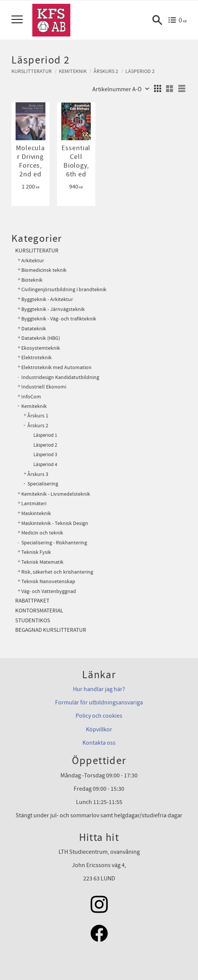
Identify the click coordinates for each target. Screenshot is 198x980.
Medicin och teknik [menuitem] (42, 533)
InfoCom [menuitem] (31, 397)
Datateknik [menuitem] (34, 329)
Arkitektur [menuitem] (33, 261)
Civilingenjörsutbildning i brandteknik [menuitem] (64, 289)
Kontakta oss (99, 743)
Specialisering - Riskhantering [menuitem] (54, 543)
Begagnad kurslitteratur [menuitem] (51, 630)
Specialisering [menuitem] (43, 484)
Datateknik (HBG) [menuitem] (41, 338)
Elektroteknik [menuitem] (36, 358)
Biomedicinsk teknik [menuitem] (44, 270)
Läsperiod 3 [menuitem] (45, 455)
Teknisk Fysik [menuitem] (36, 552)
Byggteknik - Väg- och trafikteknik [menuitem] (59, 319)
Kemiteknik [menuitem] (34, 406)
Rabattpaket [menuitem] (32, 601)
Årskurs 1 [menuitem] (38, 416)
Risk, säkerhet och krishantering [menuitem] (57, 572)
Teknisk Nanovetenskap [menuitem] (48, 581)
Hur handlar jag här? (99, 689)
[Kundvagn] (177, 20)
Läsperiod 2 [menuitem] (45, 445)
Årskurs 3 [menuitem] (38, 474)
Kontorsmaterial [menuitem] (39, 611)
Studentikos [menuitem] (33, 621)
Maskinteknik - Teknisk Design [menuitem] (55, 523)
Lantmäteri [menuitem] (34, 503)
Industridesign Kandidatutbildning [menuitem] (60, 377)
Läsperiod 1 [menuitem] (45, 435)
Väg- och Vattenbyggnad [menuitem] (49, 591)
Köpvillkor (99, 729)
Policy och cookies (99, 716)
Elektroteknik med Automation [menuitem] (56, 367)
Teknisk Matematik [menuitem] (42, 562)
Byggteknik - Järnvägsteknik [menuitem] (53, 309)
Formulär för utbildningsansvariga (99, 702)
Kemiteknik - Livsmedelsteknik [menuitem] (56, 494)
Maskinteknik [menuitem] (36, 513)
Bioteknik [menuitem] (32, 280)
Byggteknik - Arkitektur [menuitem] (47, 299)
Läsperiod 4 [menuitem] (45, 465)
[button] (18, 20)
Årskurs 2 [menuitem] (38, 426)
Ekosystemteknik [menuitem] (41, 348)
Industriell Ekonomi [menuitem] (44, 387)
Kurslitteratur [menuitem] (37, 251)
